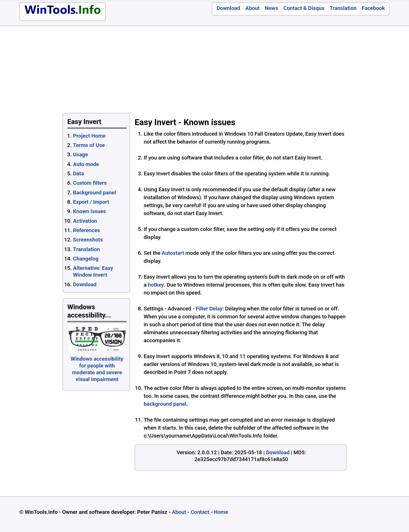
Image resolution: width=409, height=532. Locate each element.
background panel (165, 404)
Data (78, 174)
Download (228, 8)
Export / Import (91, 202)
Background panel (94, 193)
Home (221, 512)
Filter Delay (209, 309)
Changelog (86, 259)
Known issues (89, 211)
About (253, 8)
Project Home (89, 136)
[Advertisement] (277, 71)
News (272, 8)
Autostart (173, 253)
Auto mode (86, 164)
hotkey (156, 285)
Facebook (373, 8)
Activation (85, 221)
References (86, 230)
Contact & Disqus (304, 8)
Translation (343, 8)
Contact (200, 512)
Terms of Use (89, 145)
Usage (81, 155)
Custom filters (90, 183)
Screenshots (88, 240)
